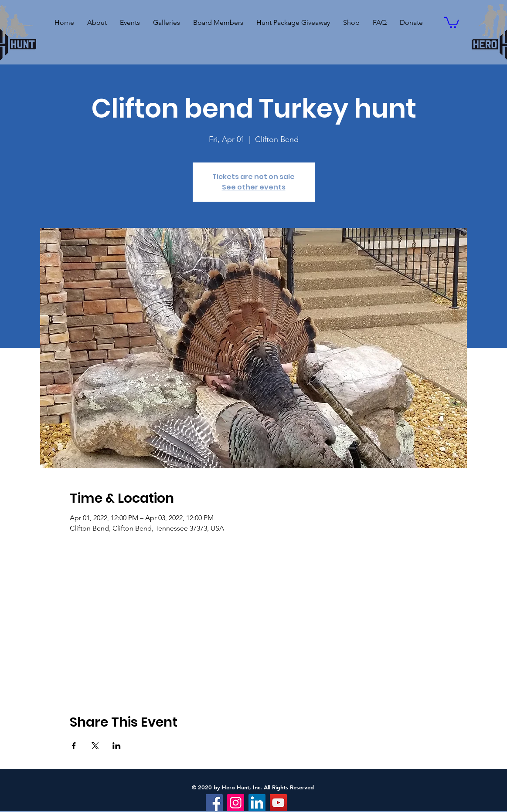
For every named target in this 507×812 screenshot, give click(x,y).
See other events (254, 187)
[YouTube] (278, 803)
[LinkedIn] (257, 803)
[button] (130, 23)
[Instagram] (236, 803)
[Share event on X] (95, 746)
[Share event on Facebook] (74, 746)
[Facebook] (214, 803)
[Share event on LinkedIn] (117, 746)
